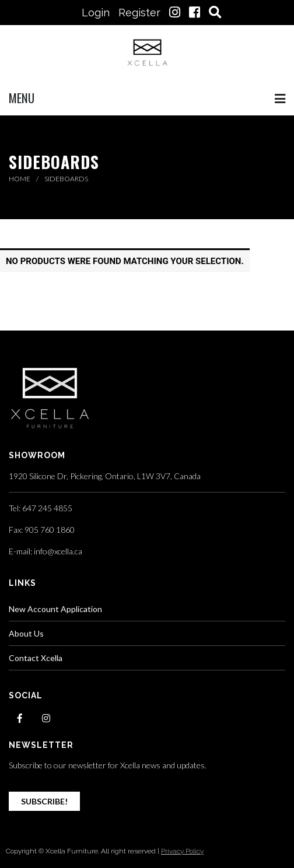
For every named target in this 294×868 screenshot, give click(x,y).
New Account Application (55, 609)
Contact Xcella (36, 658)
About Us (26, 633)
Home (20, 179)
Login (96, 13)
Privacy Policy (182, 851)
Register (139, 13)
